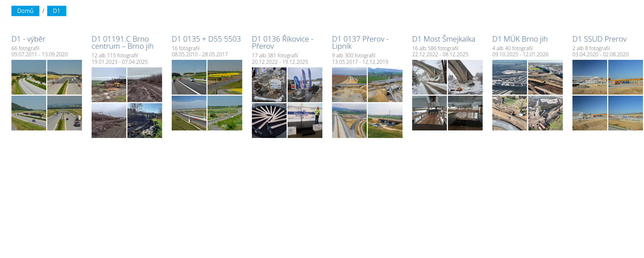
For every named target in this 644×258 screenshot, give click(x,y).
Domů (25, 11)
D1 (57, 11)
